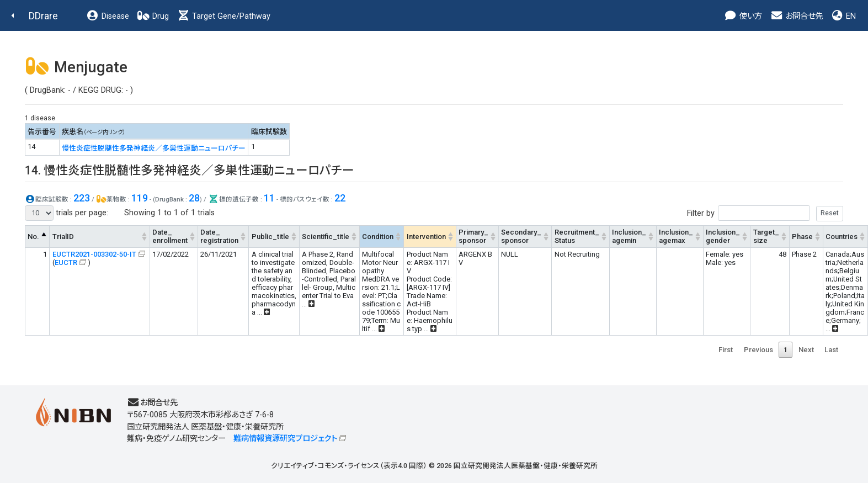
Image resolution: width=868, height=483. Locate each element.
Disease (108, 16)
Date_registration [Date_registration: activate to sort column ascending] (219, 236)
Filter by (765, 213)
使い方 (743, 16)
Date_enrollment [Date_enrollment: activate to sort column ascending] (170, 236)
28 (194, 198)
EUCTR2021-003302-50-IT (94, 254)
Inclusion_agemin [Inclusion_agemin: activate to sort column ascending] (629, 236)
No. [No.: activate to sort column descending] (33, 237)
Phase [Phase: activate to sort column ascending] (802, 237)
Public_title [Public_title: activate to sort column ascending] (270, 237)
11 (269, 198)
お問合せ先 (796, 16)
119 (140, 198)
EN (843, 16)
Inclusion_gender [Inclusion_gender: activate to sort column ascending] (723, 236)
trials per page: (66, 213)
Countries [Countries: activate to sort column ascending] (842, 237)
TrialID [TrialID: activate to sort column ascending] (63, 237)
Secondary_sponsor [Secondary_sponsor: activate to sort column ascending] (521, 236)
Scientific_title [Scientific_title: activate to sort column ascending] (326, 237)
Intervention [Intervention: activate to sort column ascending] (426, 237)
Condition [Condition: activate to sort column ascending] (378, 237)
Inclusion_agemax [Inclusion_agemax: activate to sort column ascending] (676, 236)
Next (806, 350)
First (726, 350)
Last (831, 350)
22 (340, 198)
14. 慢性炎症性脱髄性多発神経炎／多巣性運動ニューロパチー (190, 170)
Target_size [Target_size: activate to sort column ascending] (766, 236)
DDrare (43, 16)
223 (82, 198)
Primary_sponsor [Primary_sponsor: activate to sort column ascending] (473, 236)
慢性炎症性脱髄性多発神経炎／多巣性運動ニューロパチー (154, 148)
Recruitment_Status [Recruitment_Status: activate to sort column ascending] (577, 236)
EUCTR (66, 262)
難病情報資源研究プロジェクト (285, 439)
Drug (153, 16)
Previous (758, 350)
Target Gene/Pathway (223, 16)
